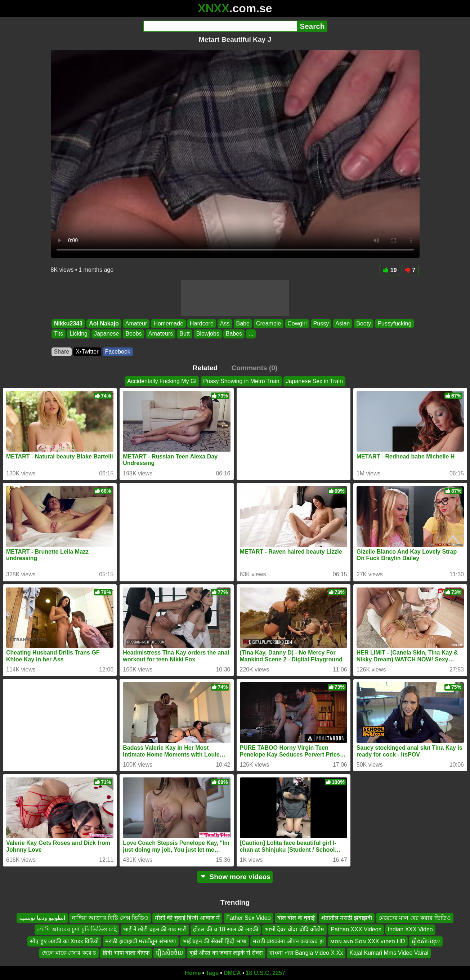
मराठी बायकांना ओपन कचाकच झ (288, 941)
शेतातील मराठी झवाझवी (347, 918)
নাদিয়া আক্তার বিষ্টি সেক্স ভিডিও (110, 918)
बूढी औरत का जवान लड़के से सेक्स (226, 953)
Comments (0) (254, 368)
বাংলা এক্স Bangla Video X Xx (306, 953)
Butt (184, 334)
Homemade (168, 323)
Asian (343, 323)
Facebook (118, 352)
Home (193, 973)
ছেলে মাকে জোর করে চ (69, 953)
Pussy (321, 323)
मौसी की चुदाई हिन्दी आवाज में (187, 918)
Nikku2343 (68, 323)
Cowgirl (297, 323)
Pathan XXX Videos (356, 929)
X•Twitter (87, 352)
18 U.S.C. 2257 (266, 973)
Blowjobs (207, 334)
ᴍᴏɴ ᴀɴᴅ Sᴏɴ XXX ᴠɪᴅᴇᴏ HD (368, 941)
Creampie (268, 323)
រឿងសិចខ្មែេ (426, 941)
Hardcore (202, 323)
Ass (225, 323)
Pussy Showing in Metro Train (241, 381)
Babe (243, 323)
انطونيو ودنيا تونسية (42, 918)
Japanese (106, 334)
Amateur (136, 323)
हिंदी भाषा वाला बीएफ (126, 953)
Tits (59, 334)
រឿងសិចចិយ (169, 953)
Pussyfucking (394, 323)
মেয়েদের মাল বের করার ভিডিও (415, 918)
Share (62, 352)
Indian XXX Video (410, 929)
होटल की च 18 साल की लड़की (225, 929)
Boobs (133, 334)
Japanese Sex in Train (314, 381)
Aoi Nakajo (104, 323)
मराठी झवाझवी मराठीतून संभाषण (140, 941)
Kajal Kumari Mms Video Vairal (389, 953)
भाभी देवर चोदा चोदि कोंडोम (295, 929)
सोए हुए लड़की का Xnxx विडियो (64, 941)
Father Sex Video (248, 918)
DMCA (232, 973)
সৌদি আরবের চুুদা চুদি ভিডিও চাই (77, 929)
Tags (212, 973)
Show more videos (235, 877)
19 (390, 270)
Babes (234, 334)
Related (205, 368)
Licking (79, 334)
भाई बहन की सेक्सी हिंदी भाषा (214, 941)
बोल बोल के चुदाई (296, 918)
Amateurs (160, 334)
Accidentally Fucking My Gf (162, 381)
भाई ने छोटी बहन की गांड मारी (155, 929)
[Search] (220, 26)
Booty (364, 323)
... (251, 334)
